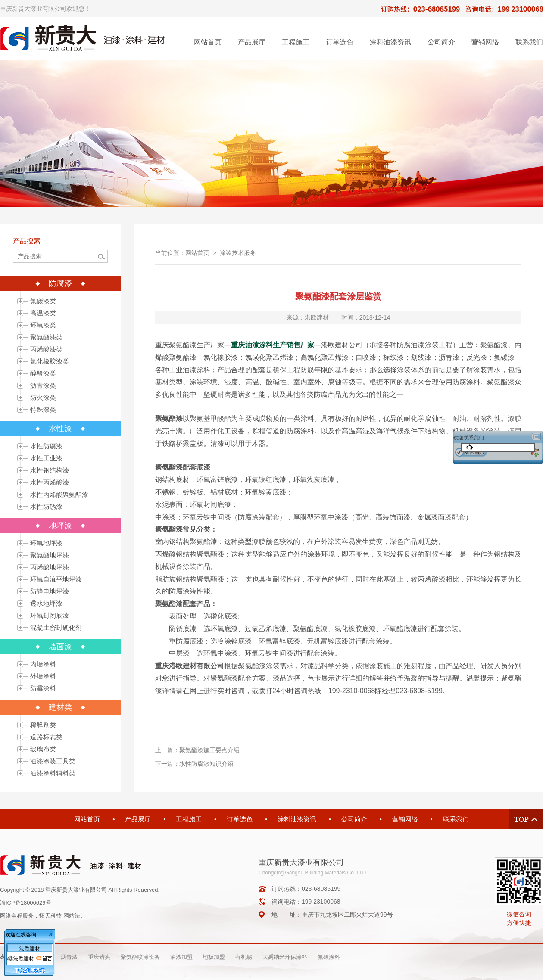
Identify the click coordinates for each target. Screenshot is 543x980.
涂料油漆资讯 (390, 42)
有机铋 (244, 957)
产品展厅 (252, 42)
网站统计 (75, 916)
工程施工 (296, 42)
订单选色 (340, 42)
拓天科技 (50, 916)
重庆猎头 (99, 957)
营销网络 (485, 42)
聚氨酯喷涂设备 (140, 957)
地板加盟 (214, 957)
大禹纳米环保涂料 (285, 957)
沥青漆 (69, 957)
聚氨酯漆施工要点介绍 (209, 750)
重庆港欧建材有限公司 (190, 666)
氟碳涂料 (329, 957)
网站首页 (208, 42)
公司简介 (441, 42)
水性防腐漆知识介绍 (206, 764)
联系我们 (529, 42)
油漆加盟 (181, 957)
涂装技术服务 (238, 253)
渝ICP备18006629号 (26, 903)
